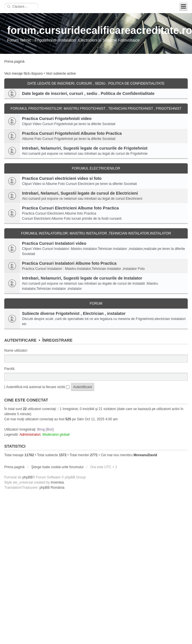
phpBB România (52, 488)
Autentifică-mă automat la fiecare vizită (38, 387)
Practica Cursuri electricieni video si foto (62, 178)
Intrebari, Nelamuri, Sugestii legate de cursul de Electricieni (80, 193)
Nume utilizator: (16, 350)
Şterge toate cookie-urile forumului (57, 467)
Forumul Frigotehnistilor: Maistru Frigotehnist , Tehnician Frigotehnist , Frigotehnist (96, 109)
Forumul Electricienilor (96, 168)
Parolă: (10, 369)
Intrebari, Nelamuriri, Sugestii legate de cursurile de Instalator (82, 278)
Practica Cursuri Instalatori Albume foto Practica (69, 263)
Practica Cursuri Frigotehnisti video (57, 119)
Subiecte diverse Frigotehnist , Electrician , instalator (74, 313)
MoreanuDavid (145, 455)
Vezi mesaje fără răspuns (24, 74)
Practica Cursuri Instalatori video (54, 243)
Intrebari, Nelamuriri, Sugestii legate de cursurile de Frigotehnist (85, 148)
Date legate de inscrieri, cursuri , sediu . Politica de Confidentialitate (96, 83)
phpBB (27, 477)
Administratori (30, 435)
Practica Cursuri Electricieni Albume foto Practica (70, 208)
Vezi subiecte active (61, 74)
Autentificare (20, 340)
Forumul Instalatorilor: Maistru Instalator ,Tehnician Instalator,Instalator (96, 233)
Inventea (57, 482)
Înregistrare (57, 340)
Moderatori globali (56, 435)
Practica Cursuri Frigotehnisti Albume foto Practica (72, 133)
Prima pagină (14, 62)
